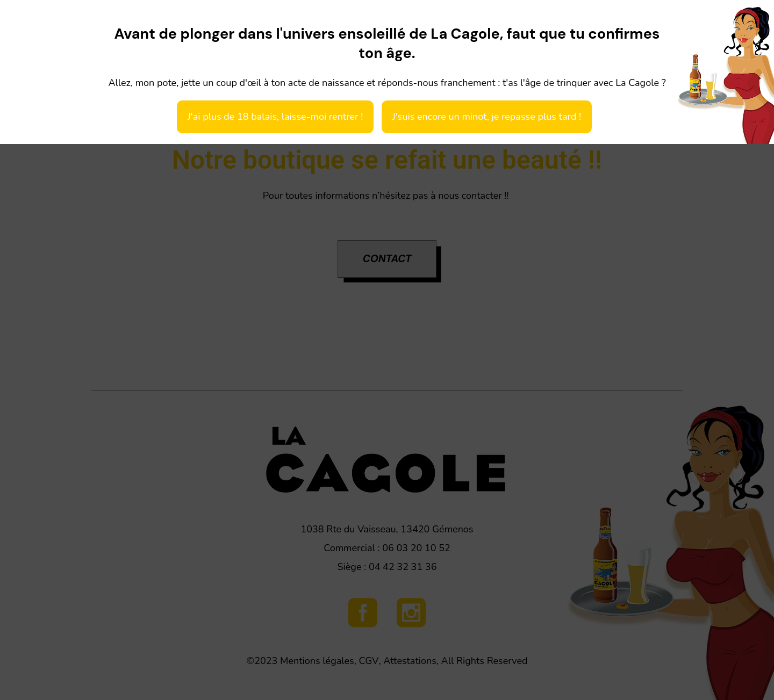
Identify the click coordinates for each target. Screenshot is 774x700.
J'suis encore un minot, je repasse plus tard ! (487, 117)
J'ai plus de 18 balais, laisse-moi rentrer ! (275, 117)
